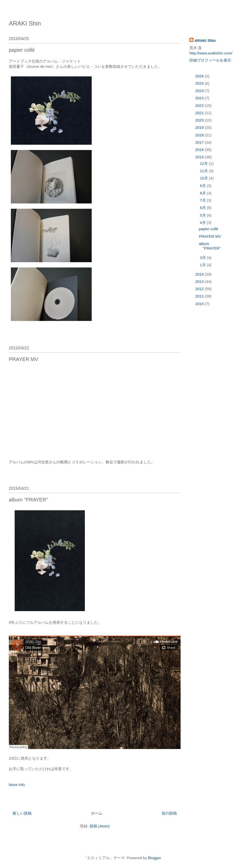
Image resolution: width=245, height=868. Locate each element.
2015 (200, 157)
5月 (203, 215)
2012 (200, 289)
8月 (203, 193)
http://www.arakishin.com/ (211, 53)
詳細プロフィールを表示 (210, 60)
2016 (200, 150)
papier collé (22, 50)
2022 (200, 106)
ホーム (97, 813)
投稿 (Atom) (100, 826)
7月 (203, 200)
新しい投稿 (22, 813)
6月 (203, 208)
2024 (200, 91)
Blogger (154, 858)
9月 (203, 186)
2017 (200, 142)
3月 (203, 258)
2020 (200, 120)
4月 (203, 222)
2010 (200, 304)
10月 (204, 178)
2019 (200, 127)
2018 (200, 135)
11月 (204, 171)
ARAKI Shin (25, 23)
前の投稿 (169, 813)
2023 (200, 98)
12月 (204, 163)
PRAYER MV (23, 359)
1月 (203, 265)
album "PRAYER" (28, 500)
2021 (200, 113)
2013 (200, 281)
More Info (17, 785)
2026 (200, 76)
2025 (200, 83)
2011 (200, 296)
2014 (200, 274)
